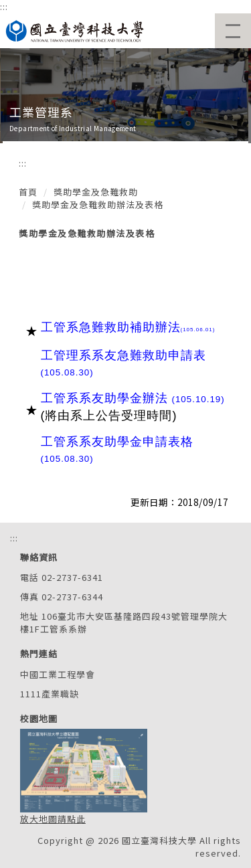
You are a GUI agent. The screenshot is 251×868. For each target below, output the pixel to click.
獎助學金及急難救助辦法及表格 (98, 204)
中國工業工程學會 (58, 674)
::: (4, 6)
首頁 (28, 192)
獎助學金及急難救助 (96, 192)
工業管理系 (41, 112)
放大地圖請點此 (53, 819)
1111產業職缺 (50, 694)
